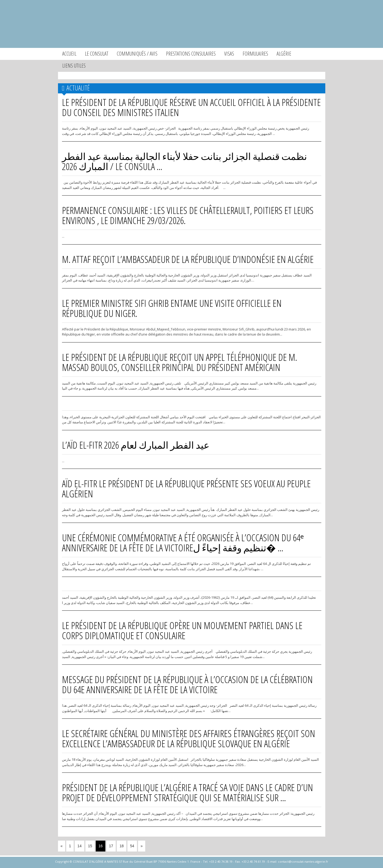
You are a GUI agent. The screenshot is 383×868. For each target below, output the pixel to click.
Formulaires (255, 54)
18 (122, 846)
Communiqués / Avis (137, 54)
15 (90, 846)
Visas (229, 54)
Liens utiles (74, 66)
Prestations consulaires (191, 54)
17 (111, 846)
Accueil (69, 54)
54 (132, 846)
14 (80, 846)
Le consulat (97, 54)
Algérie (284, 54)
